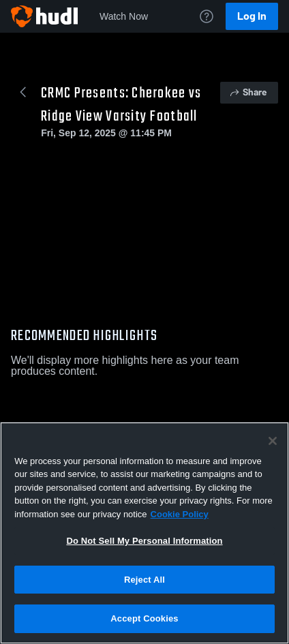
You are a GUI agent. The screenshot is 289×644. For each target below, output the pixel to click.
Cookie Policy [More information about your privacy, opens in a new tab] (180, 514)
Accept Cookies (144, 618)
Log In (252, 16)
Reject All (144, 580)
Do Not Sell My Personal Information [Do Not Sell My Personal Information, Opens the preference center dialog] (144, 541)
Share (248, 92)
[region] (144, 533)
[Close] (273, 441)
